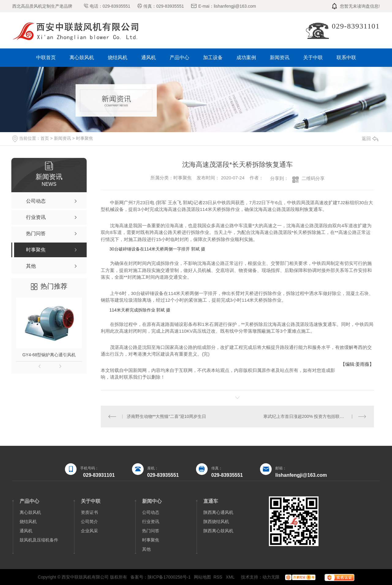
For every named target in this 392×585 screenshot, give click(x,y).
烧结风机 (118, 57)
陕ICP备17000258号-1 (169, 577)
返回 (370, 138)
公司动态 (151, 512)
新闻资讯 (280, 57)
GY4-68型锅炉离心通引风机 (49, 355)
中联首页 (46, 57)
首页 (45, 138)
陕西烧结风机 (216, 522)
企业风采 (89, 531)
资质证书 (89, 512)
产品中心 (179, 57)
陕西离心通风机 (218, 512)
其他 (146, 549)
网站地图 (202, 577)
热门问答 (151, 531)
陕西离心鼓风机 (218, 531)
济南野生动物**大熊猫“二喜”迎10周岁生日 (167, 416)
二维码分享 (313, 178)
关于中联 (313, 57)
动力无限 (271, 577)
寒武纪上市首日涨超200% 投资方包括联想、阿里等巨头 (315, 416)
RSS (219, 577)
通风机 (149, 57)
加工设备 (213, 57)
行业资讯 (151, 522)
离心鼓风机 (82, 57)
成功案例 (246, 57)
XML (231, 577)
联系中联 (346, 57)
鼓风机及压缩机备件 (39, 540)
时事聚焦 (85, 138)
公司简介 (89, 522)
